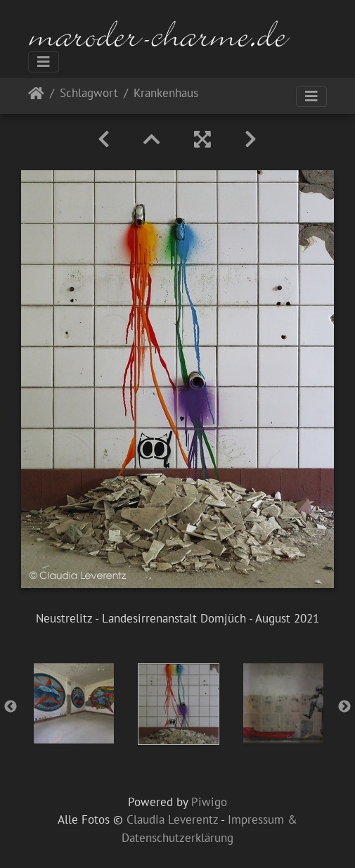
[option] (73, 703)
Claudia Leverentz (172, 819)
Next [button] (344, 707)
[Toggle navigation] (44, 62)
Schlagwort (89, 94)
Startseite (36, 96)
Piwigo (209, 802)
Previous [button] (11, 707)
